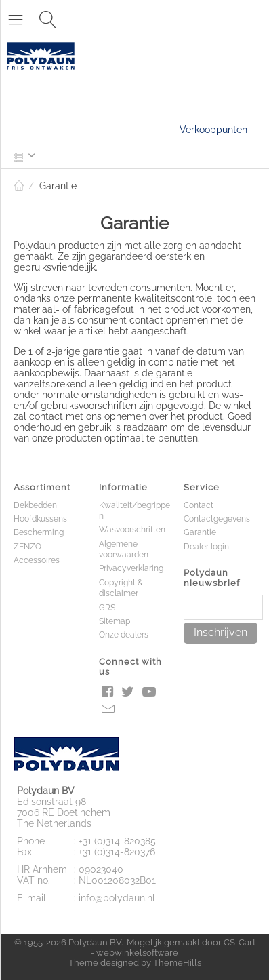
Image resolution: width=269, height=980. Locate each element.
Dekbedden (35, 505)
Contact (199, 505)
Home (19, 186)
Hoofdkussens (40, 519)
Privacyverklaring (131, 568)
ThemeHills (177, 963)
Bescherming (39, 532)
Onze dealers (124, 635)
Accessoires (37, 560)
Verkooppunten (213, 130)
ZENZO (27, 547)
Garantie (200, 532)
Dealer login (206, 547)
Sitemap (115, 621)
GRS (107, 608)
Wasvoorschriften (132, 530)
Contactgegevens (217, 519)
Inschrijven (221, 632)
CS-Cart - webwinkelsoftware (173, 947)
